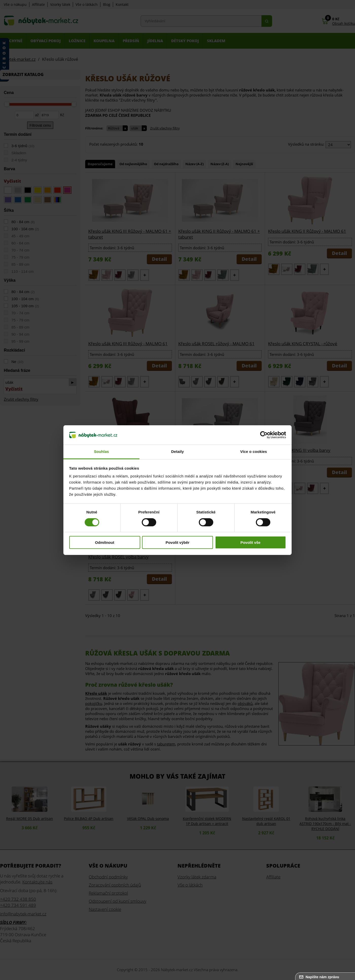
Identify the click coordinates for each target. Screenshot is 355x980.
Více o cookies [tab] (254, 451)
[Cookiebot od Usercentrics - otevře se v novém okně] (264, 435)
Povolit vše (250, 542)
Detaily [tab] (177, 451)
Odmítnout (105, 542)
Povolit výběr (177, 542)
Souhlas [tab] (101, 451)
